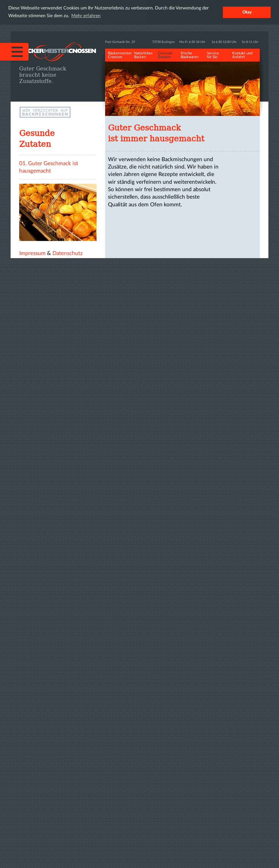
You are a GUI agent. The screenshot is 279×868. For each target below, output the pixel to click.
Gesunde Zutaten (165, 55)
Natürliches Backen (143, 55)
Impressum (32, 253)
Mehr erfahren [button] (86, 16)
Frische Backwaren (190, 55)
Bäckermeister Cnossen (120, 55)
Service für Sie (213, 55)
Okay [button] (247, 12)
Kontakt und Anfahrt (242, 55)
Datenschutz (68, 253)
